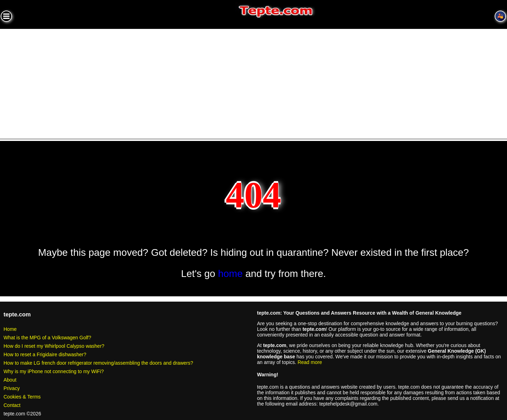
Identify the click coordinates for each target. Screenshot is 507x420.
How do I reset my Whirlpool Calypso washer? (54, 346)
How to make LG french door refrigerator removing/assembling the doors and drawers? (98, 363)
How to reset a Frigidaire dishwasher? (45, 354)
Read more (310, 362)
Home (10, 329)
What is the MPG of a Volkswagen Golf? (47, 338)
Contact (12, 405)
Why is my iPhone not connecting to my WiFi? (54, 371)
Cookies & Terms (22, 397)
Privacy (12, 388)
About (10, 380)
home (230, 274)
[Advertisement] (254, 82)
